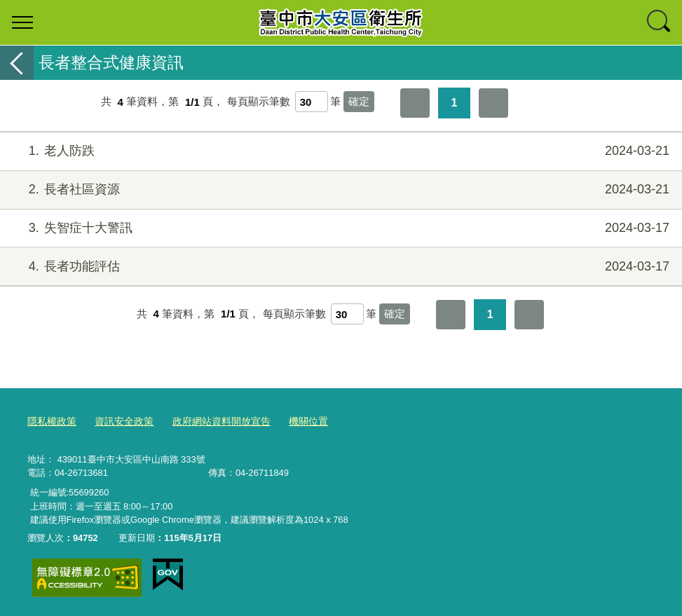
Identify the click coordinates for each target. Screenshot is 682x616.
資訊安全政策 (118, 420)
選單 (22, 22)
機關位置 (292, 420)
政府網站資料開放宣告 (210, 420)
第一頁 (415, 103)
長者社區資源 (339, 190)
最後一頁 (493, 103)
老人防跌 (339, 151)
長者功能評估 (339, 267)
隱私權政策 (50, 420)
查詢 (660, 22)
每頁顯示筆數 (259, 102)
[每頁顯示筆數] (312, 102)
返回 (17, 63)
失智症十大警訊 (339, 228)
